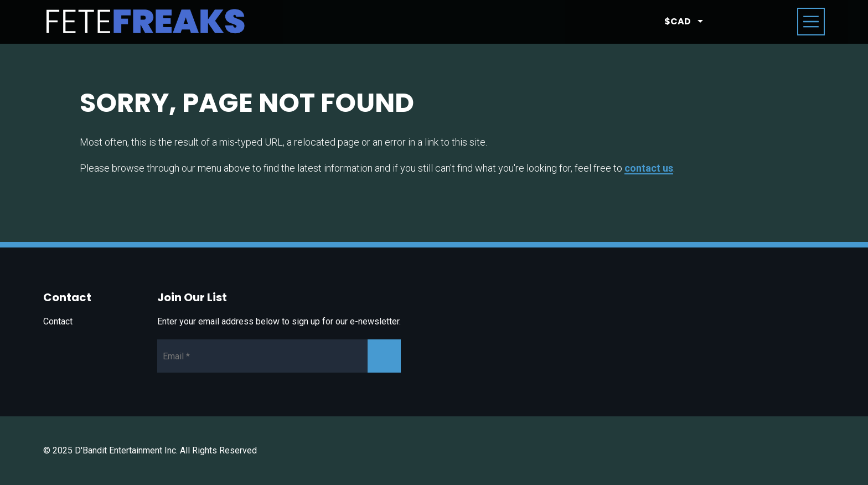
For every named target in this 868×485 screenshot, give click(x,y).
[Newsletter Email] (279, 356)
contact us (649, 168)
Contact (58, 321)
